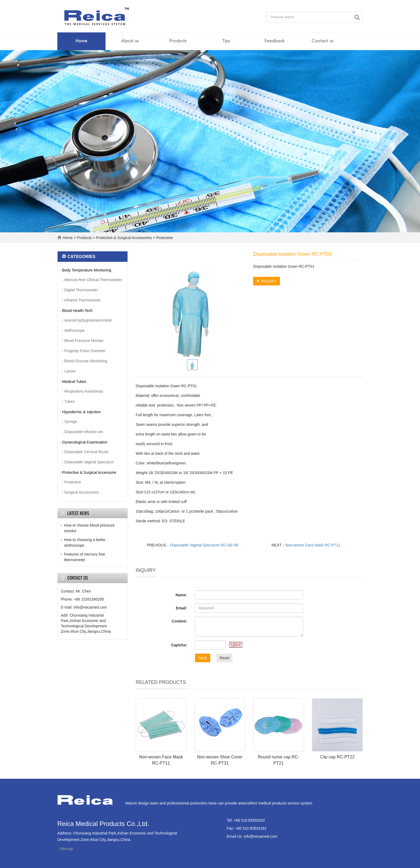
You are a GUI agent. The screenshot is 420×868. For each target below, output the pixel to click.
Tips (226, 41)
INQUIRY (267, 281)
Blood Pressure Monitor (84, 341)
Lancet (70, 371)
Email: (181, 608)
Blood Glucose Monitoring (86, 361)
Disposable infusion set (84, 432)
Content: (179, 621)
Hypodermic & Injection (81, 412)
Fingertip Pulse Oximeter (85, 351)
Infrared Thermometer (82, 300)
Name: (181, 595)
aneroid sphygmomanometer (88, 320)
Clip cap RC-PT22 (337, 757)
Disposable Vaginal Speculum (89, 462)
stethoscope (74, 330)
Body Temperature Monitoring (87, 270)
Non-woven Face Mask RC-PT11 (313, 545)
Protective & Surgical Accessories (124, 238)
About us (130, 41)
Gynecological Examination (85, 442)
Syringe (71, 422)
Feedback (274, 41)
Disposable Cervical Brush (86, 452)
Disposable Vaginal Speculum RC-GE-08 (204, 545)
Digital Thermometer (81, 290)
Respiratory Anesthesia (84, 391)
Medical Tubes (74, 382)
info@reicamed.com (260, 836)
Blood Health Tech (77, 311)
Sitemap (66, 849)
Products (178, 41)
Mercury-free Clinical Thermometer (93, 280)
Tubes (69, 401)
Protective (164, 238)
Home (81, 41)
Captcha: (179, 645)
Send (203, 658)
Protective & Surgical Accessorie (89, 472)
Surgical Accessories (82, 492)
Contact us (322, 41)
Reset (225, 658)
